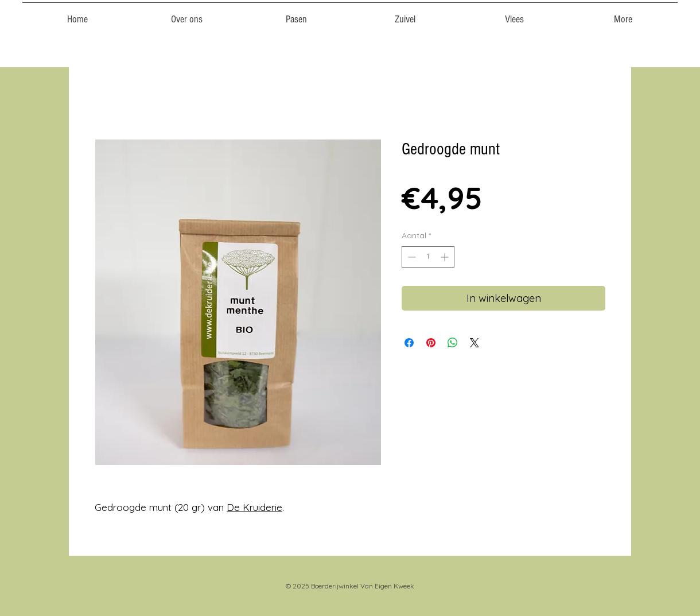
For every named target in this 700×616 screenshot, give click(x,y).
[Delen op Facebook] (409, 343)
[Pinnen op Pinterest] (431, 343)
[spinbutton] (428, 257)
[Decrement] (411, 257)
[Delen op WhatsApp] (453, 343)
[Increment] (446, 257)
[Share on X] (475, 343)
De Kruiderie (254, 507)
